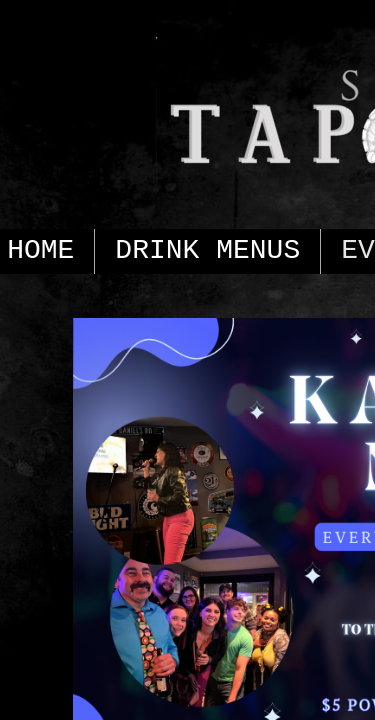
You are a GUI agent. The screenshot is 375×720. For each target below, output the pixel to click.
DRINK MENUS (207, 250)
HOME (40, 250)
